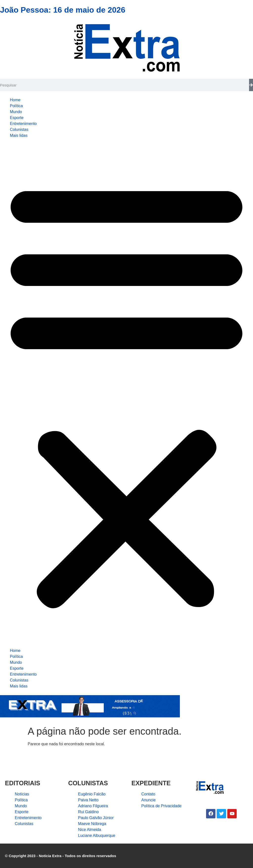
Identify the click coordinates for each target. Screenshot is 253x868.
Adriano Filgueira (93, 806)
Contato (148, 794)
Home (15, 100)
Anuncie (148, 800)
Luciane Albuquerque (97, 836)
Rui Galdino (88, 812)
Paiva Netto (88, 800)
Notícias (22, 794)
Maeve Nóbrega (92, 824)
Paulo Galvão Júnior (96, 818)
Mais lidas (19, 135)
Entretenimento (23, 124)
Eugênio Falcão (92, 794)
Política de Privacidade (161, 806)
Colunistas (19, 130)
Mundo (16, 112)
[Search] (251, 85)
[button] (126, 393)
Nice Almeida (90, 830)
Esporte (17, 118)
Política (16, 106)
